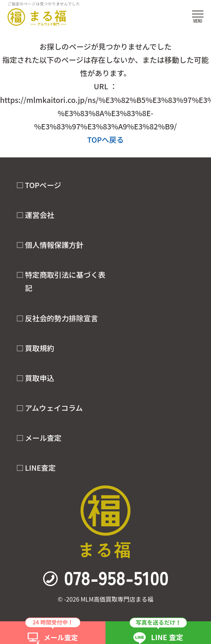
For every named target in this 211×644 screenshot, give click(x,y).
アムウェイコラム (54, 408)
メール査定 (43, 438)
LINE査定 (40, 468)
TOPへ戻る (105, 139)
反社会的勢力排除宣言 (61, 318)
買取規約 (40, 348)
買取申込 (40, 378)
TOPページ (43, 185)
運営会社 (40, 215)
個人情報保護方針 (54, 245)
